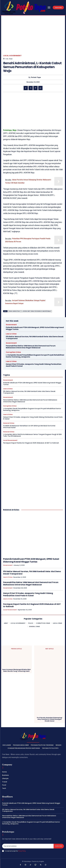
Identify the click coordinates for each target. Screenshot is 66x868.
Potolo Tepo (36, 77)
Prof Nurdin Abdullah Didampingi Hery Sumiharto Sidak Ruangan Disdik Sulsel (50, 719)
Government (11, 325)
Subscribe (59, 846)
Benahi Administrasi (14, 311)
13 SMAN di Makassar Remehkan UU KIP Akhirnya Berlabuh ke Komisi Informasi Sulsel (29, 427)
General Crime (9, 423)
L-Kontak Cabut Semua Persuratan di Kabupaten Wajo (37, 311)
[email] (28, 846)
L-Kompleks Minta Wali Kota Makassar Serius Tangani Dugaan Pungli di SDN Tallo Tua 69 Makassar (32, 435)
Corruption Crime (13, 352)
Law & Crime (11, 334)
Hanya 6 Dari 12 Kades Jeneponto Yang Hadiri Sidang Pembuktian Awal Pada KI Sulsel (34, 365)
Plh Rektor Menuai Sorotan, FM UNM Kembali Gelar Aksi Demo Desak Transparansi (35, 338)
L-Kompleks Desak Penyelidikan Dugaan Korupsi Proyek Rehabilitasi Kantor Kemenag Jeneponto (35, 356)
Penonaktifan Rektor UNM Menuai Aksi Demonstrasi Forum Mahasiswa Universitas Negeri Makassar (31, 347)
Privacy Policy (22, 851)
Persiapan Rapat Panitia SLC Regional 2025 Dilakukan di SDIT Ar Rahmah (31, 443)
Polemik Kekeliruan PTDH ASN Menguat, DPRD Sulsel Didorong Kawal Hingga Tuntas (35, 328)
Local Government (12, 56)
